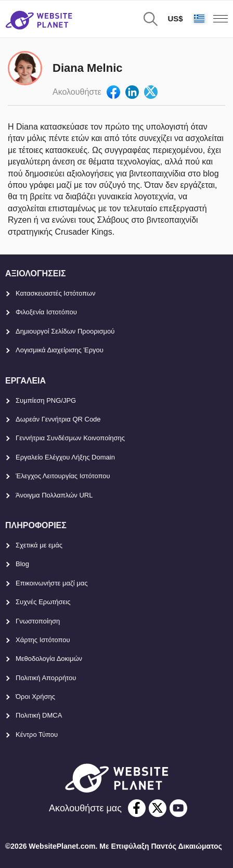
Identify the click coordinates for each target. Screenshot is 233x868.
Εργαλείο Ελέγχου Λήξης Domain (65, 457)
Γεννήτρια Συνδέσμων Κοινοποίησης (70, 438)
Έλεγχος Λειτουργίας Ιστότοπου (63, 476)
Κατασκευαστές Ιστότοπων (56, 293)
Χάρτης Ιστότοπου (43, 640)
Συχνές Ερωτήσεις (43, 602)
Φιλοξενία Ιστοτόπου (46, 312)
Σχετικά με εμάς (39, 545)
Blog (22, 564)
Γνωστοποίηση (38, 621)
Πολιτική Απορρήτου (46, 678)
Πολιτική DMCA (39, 715)
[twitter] (158, 808)
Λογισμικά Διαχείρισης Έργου (60, 350)
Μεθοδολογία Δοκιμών (49, 659)
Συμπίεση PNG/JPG (46, 400)
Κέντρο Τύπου (37, 735)
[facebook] (137, 808)
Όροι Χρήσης (35, 697)
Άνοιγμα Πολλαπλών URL (54, 495)
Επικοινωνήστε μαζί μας (51, 583)
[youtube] (178, 808)
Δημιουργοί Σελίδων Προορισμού (65, 331)
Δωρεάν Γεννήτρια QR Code (58, 419)
